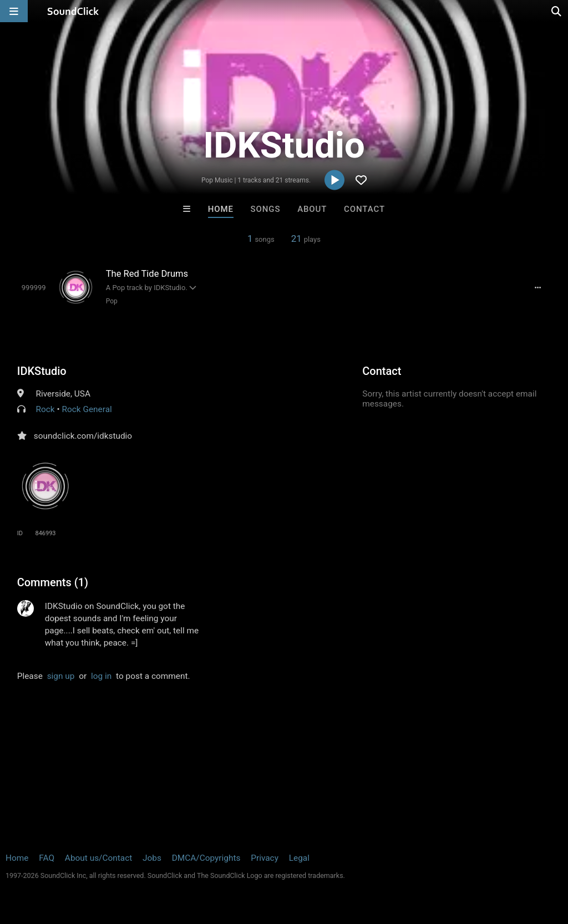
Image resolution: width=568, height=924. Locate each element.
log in (101, 676)
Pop (112, 301)
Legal (299, 858)
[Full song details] (537, 288)
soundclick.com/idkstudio (83, 436)
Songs (266, 209)
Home (221, 209)
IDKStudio (42, 371)
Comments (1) (53, 582)
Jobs (152, 858)
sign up (61, 676)
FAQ (47, 858)
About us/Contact (98, 858)
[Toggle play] (34, 288)
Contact (364, 209)
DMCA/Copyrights (206, 858)
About (312, 209)
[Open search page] (557, 11)
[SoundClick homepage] (73, 11)
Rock (45, 409)
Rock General (87, 409)
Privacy (265, 858)
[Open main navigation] (14, 11)
